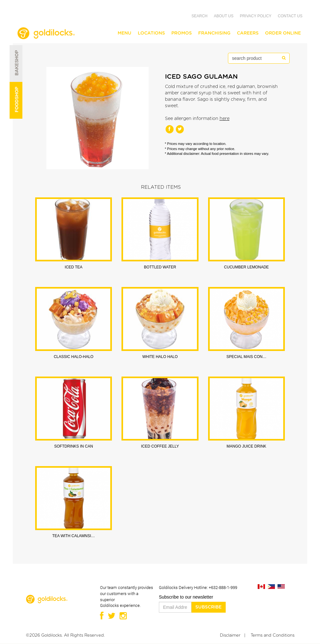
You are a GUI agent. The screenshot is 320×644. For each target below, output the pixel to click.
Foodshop (15, 109)
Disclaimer (230, 636)
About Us (224, 16)
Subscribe (208, 607)
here (225, 119)
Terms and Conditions (273, 636)
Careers (248, 33)
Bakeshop (15, 72)
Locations (151, 33)
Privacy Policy (256, 16)
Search (199, 16)
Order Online (283, 33)
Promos (182, 33)
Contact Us (290, 16)
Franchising (214, 33)
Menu (125, 33)
